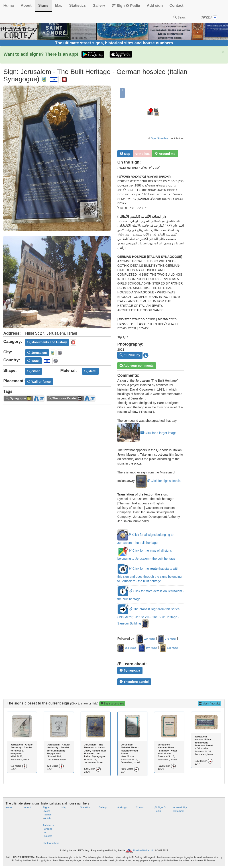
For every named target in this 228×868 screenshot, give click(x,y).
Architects (48, 825)
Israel (33, 361)
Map (59, 5)
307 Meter (148, 648)
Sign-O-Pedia (126, 6)
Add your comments (137, 366)
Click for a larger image (147, 433)
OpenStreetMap (160, 138)
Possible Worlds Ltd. (143, 851)
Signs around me (112, 704)
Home (9, 6)
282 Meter (127, 648)
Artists (48, 818)
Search (180, 17)
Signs (43, 5)
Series (48, 815)
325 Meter (169, 648)
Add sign (155, 5)
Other (34, 371)
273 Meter (167, 639)
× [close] (223, 52)
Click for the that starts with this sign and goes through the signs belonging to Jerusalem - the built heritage (150, 575)
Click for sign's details (158, 481)
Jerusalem (37, 353)
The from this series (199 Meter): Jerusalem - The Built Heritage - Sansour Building (148, 616)
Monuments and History (47, 342)
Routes (48, 836)
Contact (176, 5)
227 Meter (146, 639)
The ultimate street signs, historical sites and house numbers (114, 43)
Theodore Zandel (134, 682)
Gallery (99, 5)
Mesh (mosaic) (210, 704)
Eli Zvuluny (130, 355)
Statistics (78, 5)
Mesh (47, 811)
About (26, 5)
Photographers (51, 843)
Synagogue (130, 670)
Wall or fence (39, 382)
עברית (209, 17)
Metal (90, 371)
